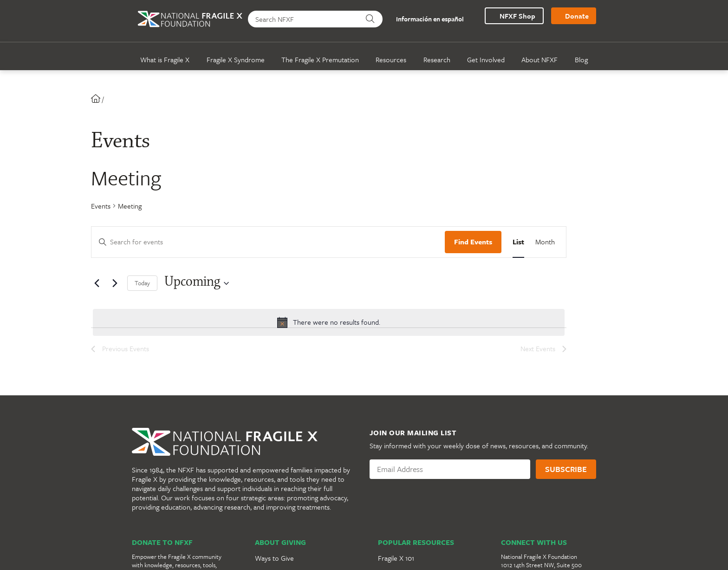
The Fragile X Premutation (320, 59)
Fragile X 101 (396, 558)
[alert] (329, 322)
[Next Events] (115, 283)
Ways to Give (274, 558)
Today (142, 283)
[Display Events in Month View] (545, 242)
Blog (581, 59)
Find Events (473, 242)
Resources (391, 59)
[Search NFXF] (304, 19)
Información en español (425, 19)
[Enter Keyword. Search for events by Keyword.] (268, 242)
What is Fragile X (165, 59)
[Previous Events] (97, 283)
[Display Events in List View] (518, 242)
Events (101, 206)
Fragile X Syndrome (236, 59)
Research (437, 59)
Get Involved (486, 59)
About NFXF (539, 59)
